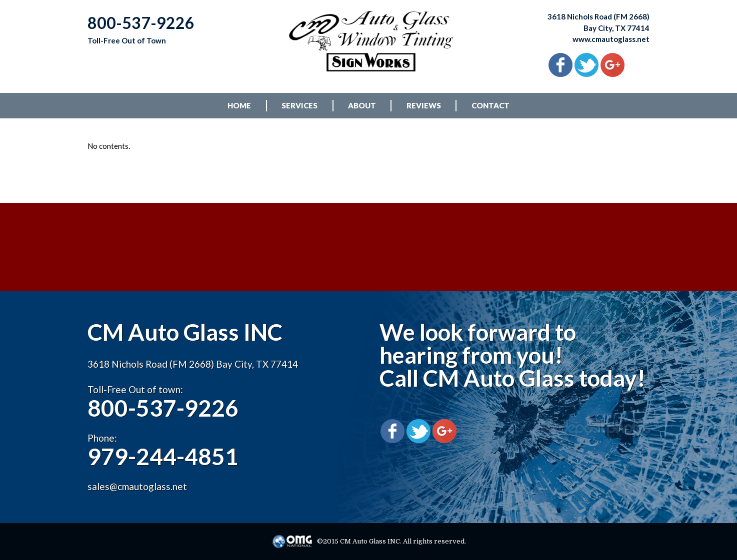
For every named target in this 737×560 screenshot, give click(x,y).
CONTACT (490, 105)
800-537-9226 (163, 408)
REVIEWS (424, 105)
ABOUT (362, 105)
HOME (239, 105)
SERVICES (299, 105)
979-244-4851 (163, 456)
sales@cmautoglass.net (137, 486)
